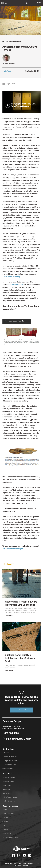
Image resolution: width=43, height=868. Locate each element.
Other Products (8, 769)
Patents (5, 830)
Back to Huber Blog (12, 42)
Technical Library (9, 781)
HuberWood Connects (10, 797)
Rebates (5, 818)
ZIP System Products (10, 761)
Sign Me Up (22, 710)
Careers (5, 822)
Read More (9, 616)
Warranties (6, 789)
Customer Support (12, 722)
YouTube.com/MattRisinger (13, 549)
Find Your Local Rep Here (17, 321)
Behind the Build (8, 814)
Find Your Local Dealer (17, 739)
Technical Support (9, 778)
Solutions (6, 753)
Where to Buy (7, 793)
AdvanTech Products (10, 757)
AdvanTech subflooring (11, 277)
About (5, 810)
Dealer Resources (9, 801)
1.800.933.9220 (11, 733)
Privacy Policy (7, 834)
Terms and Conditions (10, 838)
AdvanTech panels (16, 285)
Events (5, 826)
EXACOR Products (9, 765)
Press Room (7, 785)
